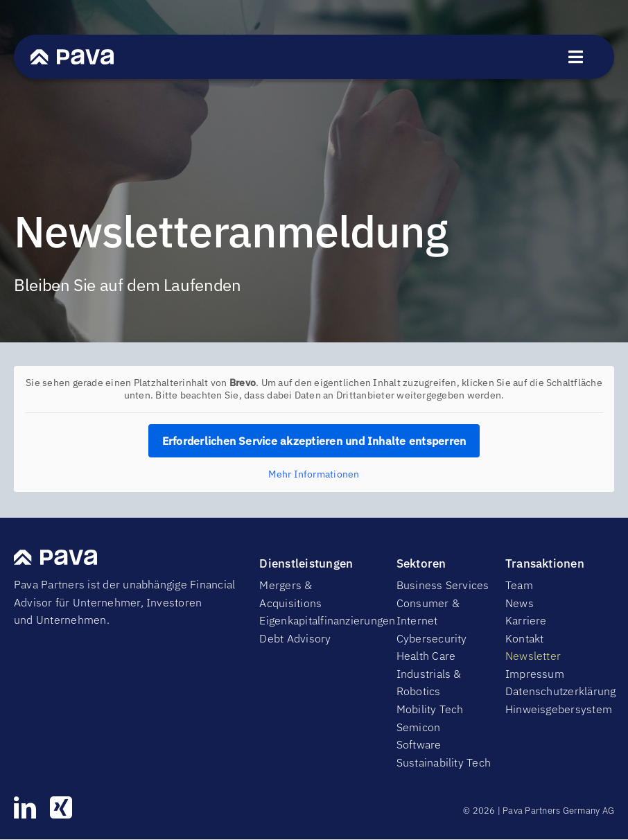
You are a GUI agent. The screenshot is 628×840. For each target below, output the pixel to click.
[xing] (61, 807)
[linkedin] (25, 807)
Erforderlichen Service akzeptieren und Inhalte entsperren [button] (314, 441)
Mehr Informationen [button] (314, 474)
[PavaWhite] (72, 55)
